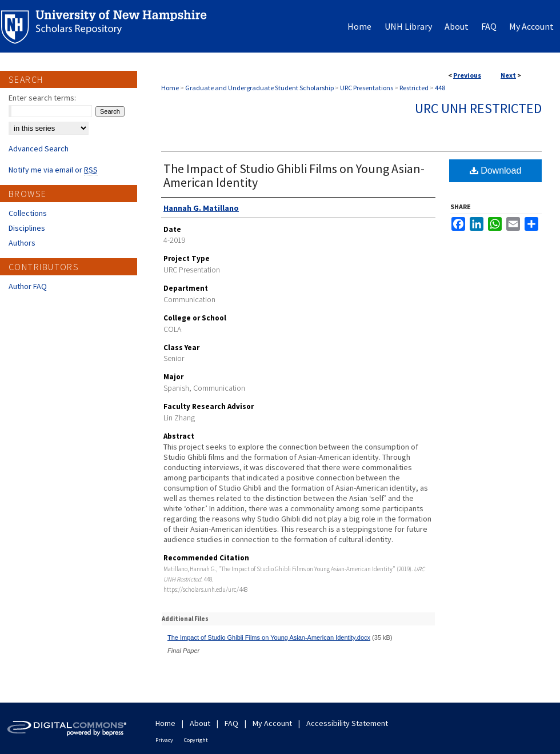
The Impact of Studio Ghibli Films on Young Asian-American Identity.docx (269, 637)
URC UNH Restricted (478, 108)
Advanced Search (39, 149)
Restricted (414, 88)
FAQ (231, 723)
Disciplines (27, 228)
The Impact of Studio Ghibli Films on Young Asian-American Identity (294, 175)
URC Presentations (367, 88)
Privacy (164, 740)
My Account (272, 723)
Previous (467, 75)
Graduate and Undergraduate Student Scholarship (259, 88)
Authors (22, 243)
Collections (28, 213)
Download (496, 171)
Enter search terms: (42, 98)
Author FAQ (28, 286)
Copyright (196, 740)
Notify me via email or (53, 170)
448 (440, 88)
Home (170, 88)
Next (508, 75)
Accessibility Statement (347, 723)
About (200, 723)
